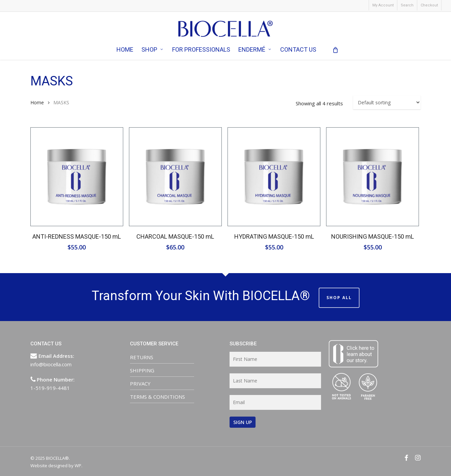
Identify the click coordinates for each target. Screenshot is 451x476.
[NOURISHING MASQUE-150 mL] (373, 177)
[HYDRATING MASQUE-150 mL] (274, 177)
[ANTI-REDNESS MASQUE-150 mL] (77, 177)
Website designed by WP (56, 466)
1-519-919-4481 (50, 388)
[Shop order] (387, 102)
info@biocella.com (51, 364)
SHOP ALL (339, 298)
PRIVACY (140, 384)
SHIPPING (142, 370)
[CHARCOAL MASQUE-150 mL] (175, 177)
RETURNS (142, 357)
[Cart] (335, 52)
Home (37, 102)
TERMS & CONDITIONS (157, 397)
